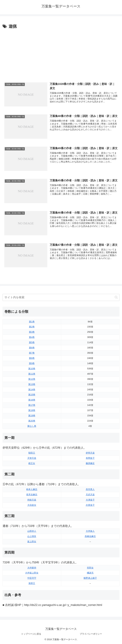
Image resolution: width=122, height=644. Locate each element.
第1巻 (32, 322)
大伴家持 (32, 568)
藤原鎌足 (90, 463)
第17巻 (32, 405)
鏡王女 (32, 463)
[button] (116, 297)
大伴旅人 (90, 531)
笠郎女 (90, 568)
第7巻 (32, 353)
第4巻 (32, 337)
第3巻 (32, 332)
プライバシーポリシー (91, 634)
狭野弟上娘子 (90, 578)
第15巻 (32, 395)
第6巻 (32, 348)
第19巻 (32, 416)
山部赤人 (32, 531)
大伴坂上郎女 (32, 573)
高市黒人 (90, 489)
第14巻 (32, 390)
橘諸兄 (90, 573)
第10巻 (32, 369)
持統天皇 (32, 500)
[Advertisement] (61, 54)
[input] (61, 297)
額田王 (32, 453)
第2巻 (32, 327)
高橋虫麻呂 (90, 536)
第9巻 (32, 363)
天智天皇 (32, 458)
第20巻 (32, 421)
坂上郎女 (32, 542)
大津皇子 (90, 500)
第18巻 (32, 410)
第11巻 (32, 374)
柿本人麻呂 (32, 489)
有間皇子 (90, 458)
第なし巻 (32, 426)
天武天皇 (90, 495)
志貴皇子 (90, 505)
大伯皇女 (32, 505)
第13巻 (32, 384)
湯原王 (32, 583)
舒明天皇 (90, 453)
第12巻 (32, 379)
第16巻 (32, 400)
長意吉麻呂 (32, 495)
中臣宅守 (32, 578)
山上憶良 (32, 536)
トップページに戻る (31, 634)
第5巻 (32, 342)
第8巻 (32, 358)
